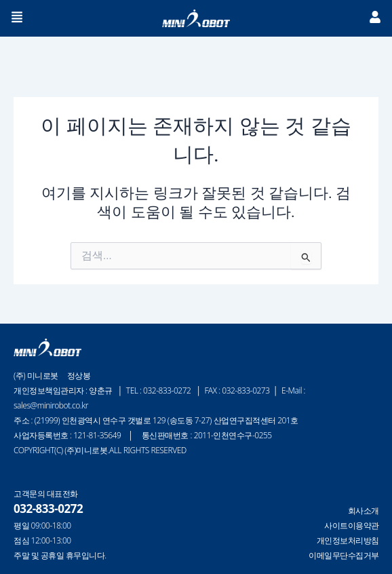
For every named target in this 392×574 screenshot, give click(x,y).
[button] (17, 18)
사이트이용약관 (352, 526)
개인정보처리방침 (348, 541)
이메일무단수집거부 (344, 556)
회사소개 (364, 511)
